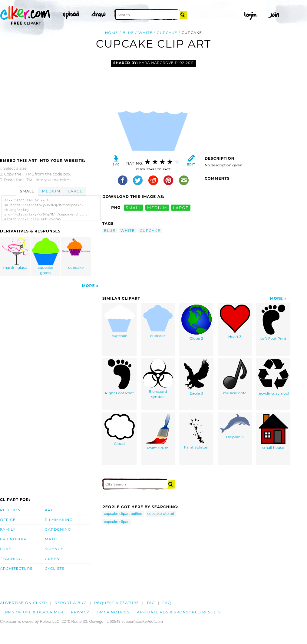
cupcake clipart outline (123, 514)
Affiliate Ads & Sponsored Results (179, 612)
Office (8, 520)
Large (75, 191)
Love (6, 549)
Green (52, 559)
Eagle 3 (196, 377)
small (134, 207)
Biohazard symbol (158, 379)
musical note (235, 377)
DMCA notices (113, 612)
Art (49, 510)
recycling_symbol (273, 377)
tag (151, 603)
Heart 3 (235, 322)
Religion (10, 510)
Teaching (11, 559)
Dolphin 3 (235, 426)
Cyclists (55, 568)
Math (51, 539)
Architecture (16, 568)
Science (54, 549)
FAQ (167, 603)
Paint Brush (158, 432)
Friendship (13, 539)
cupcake (167, 33)
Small (27, 191)
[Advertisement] (51, 105)
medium (157, 207)
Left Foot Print (273, 323)
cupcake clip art (161, 514)
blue (128, 33)
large (181, 207)
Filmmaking (59, 520)
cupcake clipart (117, 522)
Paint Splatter (196, 432)
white (145, 33)
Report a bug (71, 603)
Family (8, 529)
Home (112, 33)
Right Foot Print (120, 377)
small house (273, 432)
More (89, 286)
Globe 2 (196, 323)
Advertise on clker (23, 603)
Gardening (58, 529)
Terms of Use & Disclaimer (32, 612)
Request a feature (117, 603)
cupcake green (46, 256)
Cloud (120, 430)
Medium (51, 191)
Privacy (80, 612)
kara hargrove (157, 63)
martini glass (15, 254)
